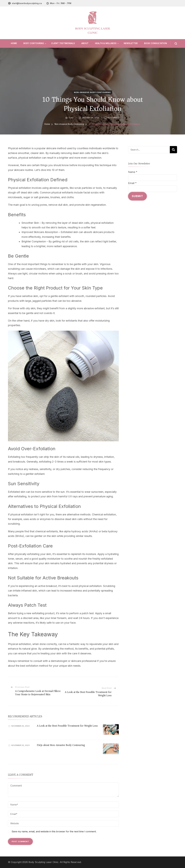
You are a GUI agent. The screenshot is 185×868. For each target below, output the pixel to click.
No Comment (114, 118)
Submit (137, 196)
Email (132, 183)
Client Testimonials (63, 43)
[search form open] (174, 44)
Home (14, 43)
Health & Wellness (106, 43)
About (85, 43)
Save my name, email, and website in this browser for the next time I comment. (54, 832)
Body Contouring (34, 43)
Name (133, 172)
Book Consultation (156, 43)
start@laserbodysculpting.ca (27, 3)
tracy (71, 118)
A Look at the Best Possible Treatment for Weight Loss (67, 726)
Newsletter (131, 43)
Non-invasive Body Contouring (92, 92)
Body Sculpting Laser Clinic (43, 862)
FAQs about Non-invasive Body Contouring (61, 745)
